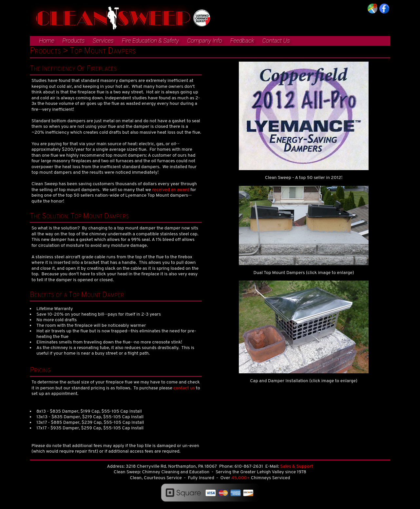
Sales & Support (296, 467)
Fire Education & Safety (150, 40)
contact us (184, 388)
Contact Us (276, 40)
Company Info (205, 40)
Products (73, 40)
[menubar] (160, 41)
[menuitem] (43, 41)
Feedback (242, 40)
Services (103, 40)
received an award (171, 190)
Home (47, 40)
